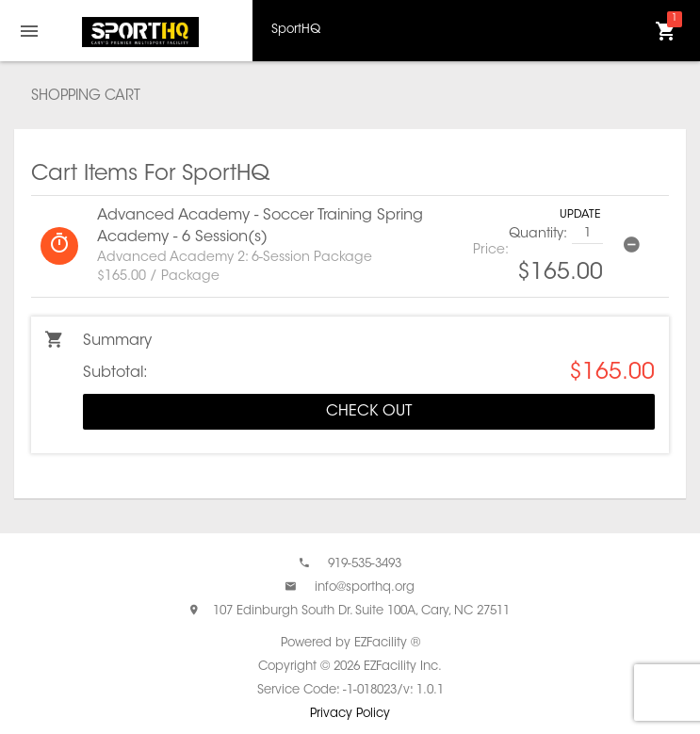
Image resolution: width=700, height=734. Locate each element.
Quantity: (538, 235)
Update (580, 215)
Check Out (369, 412)
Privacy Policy (350, 714)
